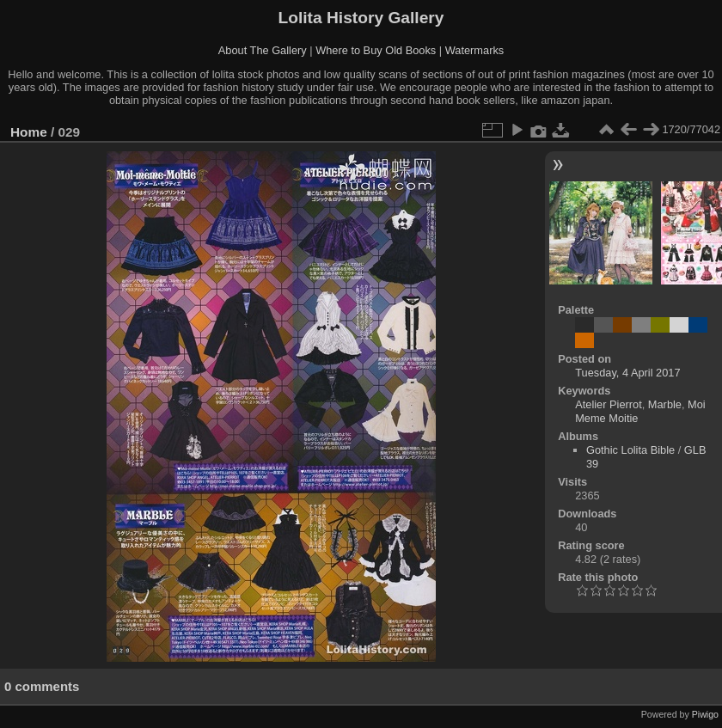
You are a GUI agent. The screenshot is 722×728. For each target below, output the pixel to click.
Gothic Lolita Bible (630, 450)
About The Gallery (263, 50)
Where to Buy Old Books (376, 50)
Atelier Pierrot (609, 404)
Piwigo (705, 714)
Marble (665, 404)
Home (29, 132)
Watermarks (475, 50)
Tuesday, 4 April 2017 (627, 373)
